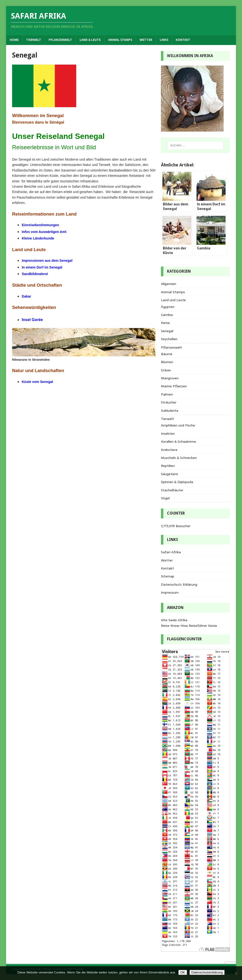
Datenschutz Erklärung (179, 584)
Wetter (146, 40)
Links (164, 40)
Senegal (167, 331)
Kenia (165, 323)
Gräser (166, 370)
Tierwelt (34, 40)
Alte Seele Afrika (174, 620)
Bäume (167, 354)
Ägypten (168, 307)
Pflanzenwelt (60, 40)
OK (183, 972)
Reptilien (168, 466)
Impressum (170, 592)
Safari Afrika (171, 552)
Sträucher (169, 402)
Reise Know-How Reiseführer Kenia (189, 626)
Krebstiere (169, 450)
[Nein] (236, 973)
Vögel (165, 498)
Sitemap (168, 576)
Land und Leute (173, 300)
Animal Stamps (120, 40)
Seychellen (169, 339)
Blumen (167, 362)
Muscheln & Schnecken (179, 458)
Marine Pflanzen (174, 386)
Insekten (168, 434)
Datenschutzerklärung (207, 972)
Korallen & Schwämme (178, 441)
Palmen (167, 394)
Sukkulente (170, 411)
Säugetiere (170, 474)
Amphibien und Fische (178, 425)
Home (14, 40)
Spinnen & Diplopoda (177, 482)
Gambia (167, 315)
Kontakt (183, 40)
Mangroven (170, 378)
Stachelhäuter (172, 490)
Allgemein (169, 284)
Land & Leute (90, 40)
